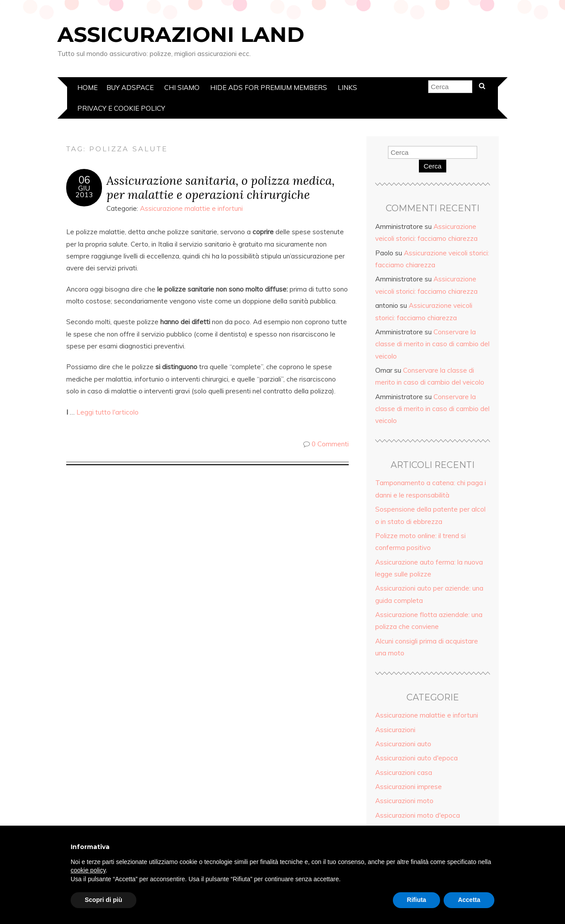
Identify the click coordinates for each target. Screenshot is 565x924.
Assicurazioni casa (404, 772)
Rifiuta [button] (417, 900)
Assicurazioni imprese (409, 787)
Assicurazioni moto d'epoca (418, 815)
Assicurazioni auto (403, 744)
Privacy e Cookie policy (121, 108)
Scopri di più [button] (104, 900)
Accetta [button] (469, 900)
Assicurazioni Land (181, 34)
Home (87, 88)
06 (84, 180)
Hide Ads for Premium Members (269, 88)
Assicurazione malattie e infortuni (191, 208)
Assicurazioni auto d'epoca (416, 758)
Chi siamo (182, 88)
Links (347, 88)
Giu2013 (84, 191)
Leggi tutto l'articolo (107, 412)
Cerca (433, 166)
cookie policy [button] (88, 870)
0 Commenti (330, 444)
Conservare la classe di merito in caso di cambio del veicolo (432, 344)
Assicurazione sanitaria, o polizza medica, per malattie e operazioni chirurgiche (220, 187)
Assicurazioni (395, 730)
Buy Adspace (130, 88)
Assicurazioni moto (404, 801)
